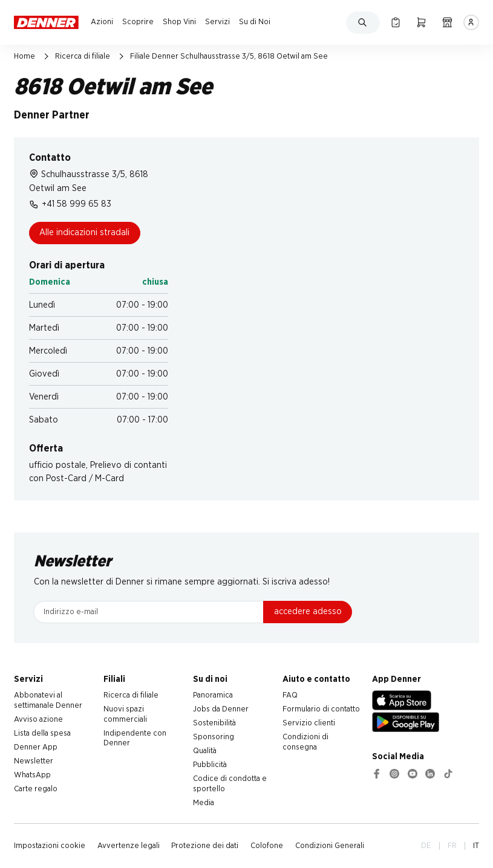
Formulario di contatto (321, 709)
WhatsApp (32, 775)
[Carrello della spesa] (421, 22)
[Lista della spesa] (395, 22)
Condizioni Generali (330, 846)
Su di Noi (255, 22)
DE (426, 846)
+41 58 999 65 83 (70, 204)
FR (452, 846)
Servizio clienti (309, 723)
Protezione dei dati (205, 846)
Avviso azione (38, 719)
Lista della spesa (42, 733)
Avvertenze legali (129, 846)
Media (204, 803)
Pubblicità (210, 765)
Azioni (102, 22)
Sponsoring (214, 737)
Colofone (267, 846)
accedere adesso (308, 611)
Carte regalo (36, 789)
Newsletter (34, 761)
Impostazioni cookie (50, 846)
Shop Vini (179, 22)
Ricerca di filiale (83, 56)
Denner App (36, 747)
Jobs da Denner (221, 709)
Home (24, 56)
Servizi (217, 22)
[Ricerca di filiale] (447, 22)
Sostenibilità (214, 723)
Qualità (205, 751)
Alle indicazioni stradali (84, 232)
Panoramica (213, 695)
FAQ (290, 695)
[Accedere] (471, 22)
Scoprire (138, 22)
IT (476, 846)
